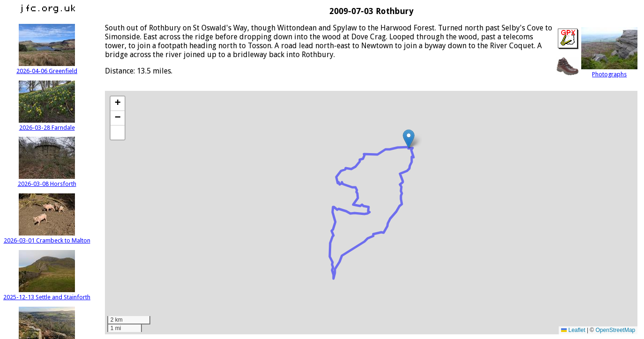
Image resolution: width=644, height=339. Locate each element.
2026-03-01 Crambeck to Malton (47, 237)
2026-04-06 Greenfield (47, 67)
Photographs (609, 71)
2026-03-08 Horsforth (47, 180)
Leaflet (573, 330)
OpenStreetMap (616, 330)
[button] (409, 139)
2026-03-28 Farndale (47, 124)
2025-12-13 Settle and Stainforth (47, 294)
